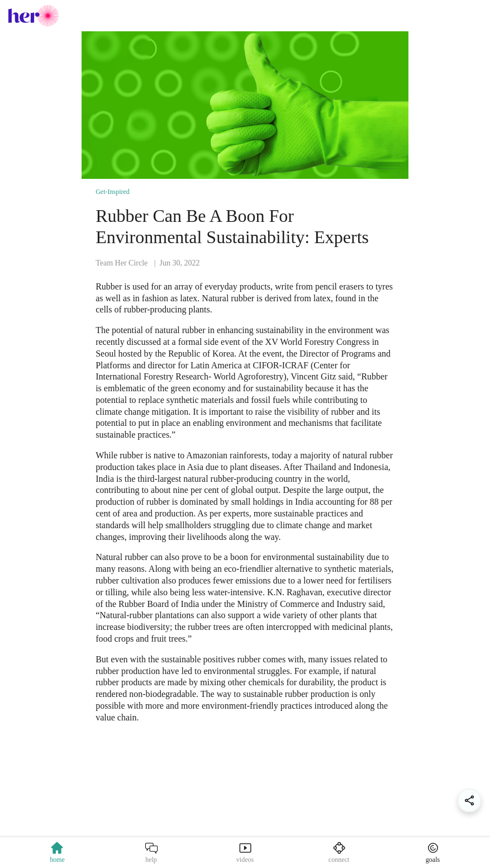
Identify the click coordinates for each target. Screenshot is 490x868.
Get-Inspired (113, 192)
